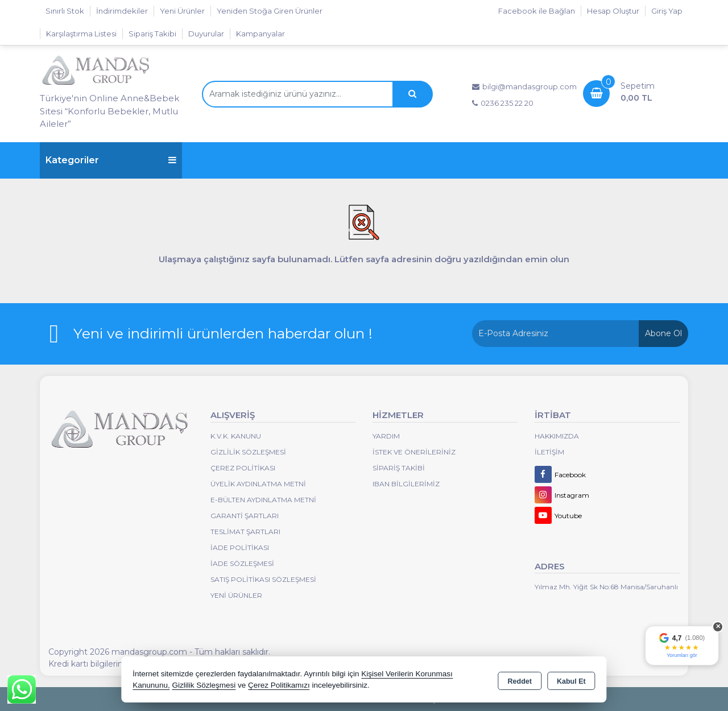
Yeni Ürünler (236, 595)
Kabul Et (571, 680)
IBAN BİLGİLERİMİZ (406, 484)
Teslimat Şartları (245, 532)
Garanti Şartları (245, 516)
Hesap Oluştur (613, 11)
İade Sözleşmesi (242, 563)
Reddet (520, 680)
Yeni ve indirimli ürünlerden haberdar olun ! (223, 333)
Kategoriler (111, 160)
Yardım (386, 436)
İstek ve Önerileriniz (414, 452)
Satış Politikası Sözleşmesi (263, 579)
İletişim (549, 452)
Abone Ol (663, 333)
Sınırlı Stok (65, 11)
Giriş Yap (667, 11)
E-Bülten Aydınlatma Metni (263, 500)
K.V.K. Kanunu (236, 436)
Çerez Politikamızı (279, 685)
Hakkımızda (557, 436)
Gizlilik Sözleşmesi (248, 452)
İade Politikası (240, 547)
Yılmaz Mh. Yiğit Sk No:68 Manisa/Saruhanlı (606, 587)
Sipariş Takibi (152, 34)
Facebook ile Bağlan (537, 11)
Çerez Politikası (243, 468)
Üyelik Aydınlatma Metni (258, 484)
